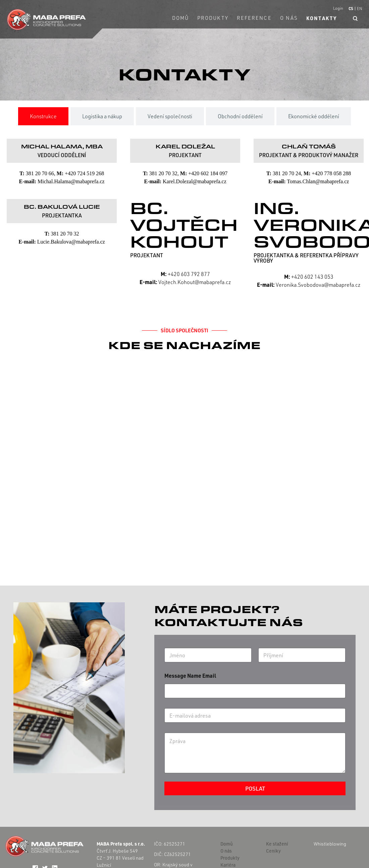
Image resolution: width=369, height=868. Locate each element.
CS (351, 8)
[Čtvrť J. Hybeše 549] (184, 462)
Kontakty (322, 18)
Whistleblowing (330, 844)
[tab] (43, 116)
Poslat (255, 788)
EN (360, 9)
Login (338, 8)
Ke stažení (277, 844)
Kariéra (228, 865)
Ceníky (273, 851)
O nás (289, 18)
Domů (180, 18)
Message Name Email (190, 676)
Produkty (213, 18)
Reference (254, 18)
